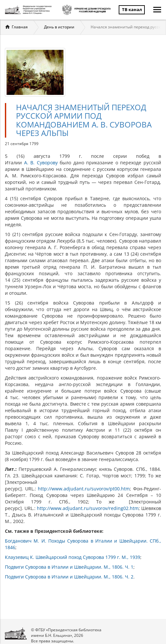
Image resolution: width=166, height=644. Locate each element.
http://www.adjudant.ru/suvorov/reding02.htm (88, 508)
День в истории (59, 27)
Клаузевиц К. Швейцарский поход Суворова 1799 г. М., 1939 (73, 557)
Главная (20, 27)
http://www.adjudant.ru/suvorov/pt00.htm (84, 489)
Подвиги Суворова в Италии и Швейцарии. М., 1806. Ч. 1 (69, 567)
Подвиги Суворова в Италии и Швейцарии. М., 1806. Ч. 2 (69, 577)
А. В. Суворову (41, 163)
